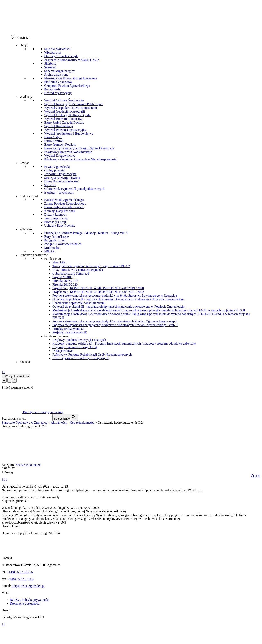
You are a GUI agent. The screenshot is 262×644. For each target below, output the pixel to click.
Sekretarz (50, 67)
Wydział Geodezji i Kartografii (65, 111)
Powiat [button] (24, 163)
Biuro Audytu (53, 137)
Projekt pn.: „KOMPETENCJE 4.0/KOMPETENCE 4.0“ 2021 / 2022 (98, 292)
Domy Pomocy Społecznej (62, 181)
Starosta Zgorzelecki (58, 49)
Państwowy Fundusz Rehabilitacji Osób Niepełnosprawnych (92, 354)
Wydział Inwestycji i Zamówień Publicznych (74, 104)
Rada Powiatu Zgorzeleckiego (64, 200)
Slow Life (59, 262)
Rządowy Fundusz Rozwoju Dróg (75, 347)
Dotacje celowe (63, 351)
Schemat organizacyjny (59, 71)
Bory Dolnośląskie (56, 237)
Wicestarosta (53, 52)
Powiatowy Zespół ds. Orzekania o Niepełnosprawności (81, 159)
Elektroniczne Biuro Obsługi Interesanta (71, 78)
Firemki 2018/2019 (65, 281)
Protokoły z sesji (55, 222)
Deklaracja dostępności (25, 603)
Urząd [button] (24, 45)
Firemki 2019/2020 (65, 284)
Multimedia (52, 248)
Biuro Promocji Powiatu (60, 145)
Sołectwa (50, 185)
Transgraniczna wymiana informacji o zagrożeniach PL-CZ (91, 266)
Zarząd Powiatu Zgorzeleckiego (65, 203)
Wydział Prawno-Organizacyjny (65, 130)
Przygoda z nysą (55, 240)
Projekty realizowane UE (69, 329)
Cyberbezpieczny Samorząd (71, 273)
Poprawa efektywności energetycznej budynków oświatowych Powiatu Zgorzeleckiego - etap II (115, 325)
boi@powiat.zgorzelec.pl (28, 586)
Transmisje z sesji (56, 218)
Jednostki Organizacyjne (60, 174)
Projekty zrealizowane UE (70, 332)
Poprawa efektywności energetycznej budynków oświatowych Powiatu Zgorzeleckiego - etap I (115, 321)
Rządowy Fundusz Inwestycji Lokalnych (79, 340)
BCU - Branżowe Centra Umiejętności (78, 270)
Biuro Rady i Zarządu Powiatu (64, 122)
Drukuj (7, 472)
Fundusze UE (53, 259)
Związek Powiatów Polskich (63, 244)
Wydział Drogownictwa (60, 156)
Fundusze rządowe (56, 336)
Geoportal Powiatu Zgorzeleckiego (67, 86)
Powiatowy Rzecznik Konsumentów (68, 152)
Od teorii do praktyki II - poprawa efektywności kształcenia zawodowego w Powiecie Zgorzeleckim (118, 299)
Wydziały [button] (26, 97)
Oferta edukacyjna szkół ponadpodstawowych (74, 189)
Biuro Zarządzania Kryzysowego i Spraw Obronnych (79, 148)
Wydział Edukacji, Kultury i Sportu (67, 115)
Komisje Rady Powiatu (59, 211)
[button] (21, 38)
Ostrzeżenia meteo (29, 465)
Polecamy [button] (26, 229)
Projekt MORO (62, 277)
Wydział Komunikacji (59, 126)
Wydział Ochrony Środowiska (64, 100)
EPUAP (49, 251)
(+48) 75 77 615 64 (21, 579)
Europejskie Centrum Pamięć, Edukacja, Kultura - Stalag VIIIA (86, 233)
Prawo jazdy (52, 89)
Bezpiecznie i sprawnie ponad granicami (79, 303)
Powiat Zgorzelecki (57, 167)
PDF (256, 476)
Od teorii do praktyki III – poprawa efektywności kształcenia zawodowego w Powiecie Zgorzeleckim (119, 307)
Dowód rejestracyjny (58, 93)
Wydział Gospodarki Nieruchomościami (71, 108)
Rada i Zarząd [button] (29, 196)
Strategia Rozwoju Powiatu (62, 178)
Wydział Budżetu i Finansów (63, 119)
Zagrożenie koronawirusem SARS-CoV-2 (72, 60)
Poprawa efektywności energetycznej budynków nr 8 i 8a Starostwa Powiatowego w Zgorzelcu (115, 296)
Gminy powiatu (54, 170)
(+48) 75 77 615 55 (20, 572)
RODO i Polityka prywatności (30, 600)
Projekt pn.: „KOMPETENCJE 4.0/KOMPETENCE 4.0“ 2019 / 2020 (98, 288)
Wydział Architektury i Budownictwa (69, 133)
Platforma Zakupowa (58, 82)
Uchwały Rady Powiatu (60, 226)
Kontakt (25, 362)
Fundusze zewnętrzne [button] (34, 255)
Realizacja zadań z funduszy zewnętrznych (81, 358)
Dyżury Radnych (55, 214)
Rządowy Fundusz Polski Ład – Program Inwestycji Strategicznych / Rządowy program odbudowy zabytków (124, 343)
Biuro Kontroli (54, 141)
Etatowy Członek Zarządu (61, 56)
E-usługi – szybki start (59, 192)
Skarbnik (50, 64)
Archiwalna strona (56, 75)
